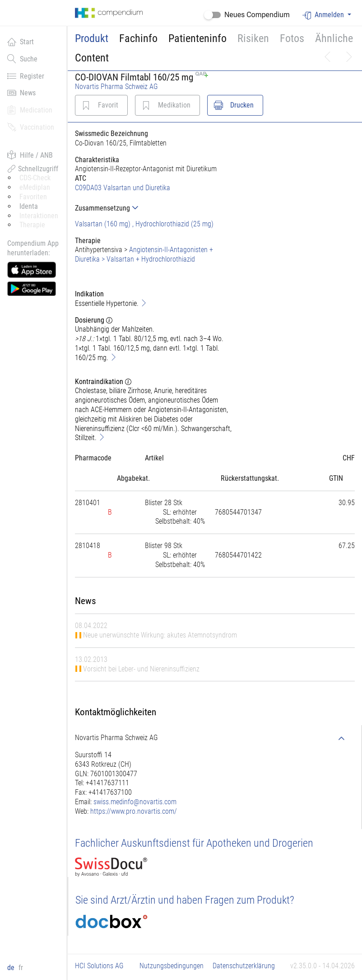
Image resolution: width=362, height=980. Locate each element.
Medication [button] (30, 110)
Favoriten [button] (33, 197)
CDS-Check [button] (35, 178)
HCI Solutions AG (99, 966)
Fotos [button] (292, 38)
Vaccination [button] (31, 127)
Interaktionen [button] (39, 216)
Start (21, 42)
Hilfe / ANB (30, 155)
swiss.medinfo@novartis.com (135, 802)
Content (92, 58)
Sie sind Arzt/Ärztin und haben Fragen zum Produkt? (185, 900)
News (21, 93)
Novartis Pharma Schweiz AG (116, 87)
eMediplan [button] (35, 187)
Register (26, 76)
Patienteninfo (197, 38)
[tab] (153, 208)
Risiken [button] (253, 38)
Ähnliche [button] (334, 38)
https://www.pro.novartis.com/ (134, 811)
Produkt (92, 38)
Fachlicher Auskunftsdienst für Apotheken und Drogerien (194, 843)
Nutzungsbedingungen (172, 966)
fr (21, 968)
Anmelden (324, 15)
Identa (29, 206)
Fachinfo (138, 38)
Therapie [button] (32, 225)
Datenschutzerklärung (244, 966)
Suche (22, 59)
